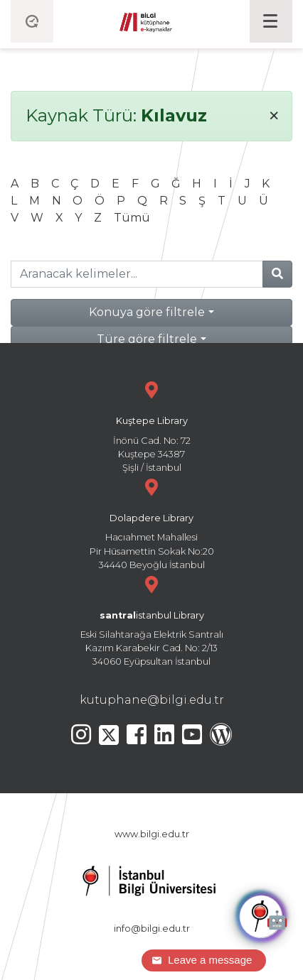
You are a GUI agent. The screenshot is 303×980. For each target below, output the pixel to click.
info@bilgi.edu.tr (152, 929)
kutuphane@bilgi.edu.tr (152, 700)
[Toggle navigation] (271, 21)
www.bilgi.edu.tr (152, 834)
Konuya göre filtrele (147, 312)
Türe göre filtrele (147, 339)
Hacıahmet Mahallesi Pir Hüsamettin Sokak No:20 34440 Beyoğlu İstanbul (151, 522)
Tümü (132, 218)
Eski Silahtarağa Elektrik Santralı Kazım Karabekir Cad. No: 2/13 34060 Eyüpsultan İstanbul (151, 620)
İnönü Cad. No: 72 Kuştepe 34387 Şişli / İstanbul (151, 425)
